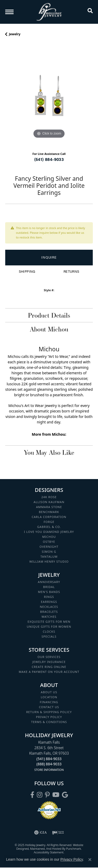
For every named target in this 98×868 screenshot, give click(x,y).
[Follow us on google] (65, 795)
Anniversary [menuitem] (49, 582)
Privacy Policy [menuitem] (49, 717)
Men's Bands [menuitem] (49, 592)
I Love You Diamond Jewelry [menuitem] (49, 532)
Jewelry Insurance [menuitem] (49, 662)
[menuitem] (41, 832)
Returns (71, 271)
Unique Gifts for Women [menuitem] (49, 627)
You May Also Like (49, 452)
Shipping (27, 271)
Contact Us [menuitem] (49, 707)
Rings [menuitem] (49, 597)
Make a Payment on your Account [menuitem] (49, 672)
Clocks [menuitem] (49, 631)
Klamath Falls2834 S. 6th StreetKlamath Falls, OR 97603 (49, 756)
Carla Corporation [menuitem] (49, 517)
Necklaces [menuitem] (49, 607)
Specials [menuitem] (49, 636)
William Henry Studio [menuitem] (49, 561)
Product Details (49, 315)
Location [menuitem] (49, 697)
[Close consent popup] (90, 860)
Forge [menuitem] (49, 522)
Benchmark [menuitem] (49, 512)
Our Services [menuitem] (49, 657)
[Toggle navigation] (9, 12)
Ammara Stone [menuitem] (49, 507)
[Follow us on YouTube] (56, 795)
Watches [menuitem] (49, 617)
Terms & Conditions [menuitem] (49, 722)
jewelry (15, 34)
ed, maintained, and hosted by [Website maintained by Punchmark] (46, 849)
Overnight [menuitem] (49, 547)
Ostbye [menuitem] (49, 542)
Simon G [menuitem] (49, 552)
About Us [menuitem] (49, 692)
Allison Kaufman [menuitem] (49, 502)
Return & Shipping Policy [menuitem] (49, 712)
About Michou (49, 329)
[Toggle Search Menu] (90, 12)
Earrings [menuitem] (49, 602)
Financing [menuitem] (49, 702)
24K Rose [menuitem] (49, 497)
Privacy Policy (72, 859)
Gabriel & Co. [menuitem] (49, 527)
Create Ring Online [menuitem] (49, 667)
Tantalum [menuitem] (49, 557)
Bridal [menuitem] (49, 587)
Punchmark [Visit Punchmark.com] (74, 849)
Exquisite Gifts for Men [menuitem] (49, 622)
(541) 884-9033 (49, 159)
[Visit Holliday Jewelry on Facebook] (32, 795)
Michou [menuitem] (49, 537)
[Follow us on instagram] (40, 795)
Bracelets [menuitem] (49, 612)
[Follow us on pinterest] (47, 795)
